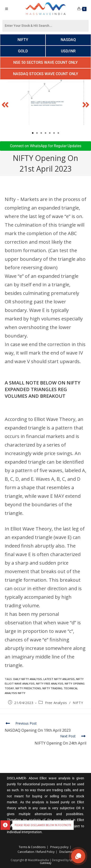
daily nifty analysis (28, 679)
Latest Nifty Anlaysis (59, 679)
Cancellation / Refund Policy (36, 852)
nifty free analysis (50, 683)
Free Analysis (56, 703)
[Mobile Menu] (6, 9)
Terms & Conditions (32, 847)
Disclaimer (66, 852)
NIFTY (78, 703)
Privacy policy (59, 847)
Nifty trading (52, 688)
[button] (5, 105)
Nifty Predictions (28, 688)
